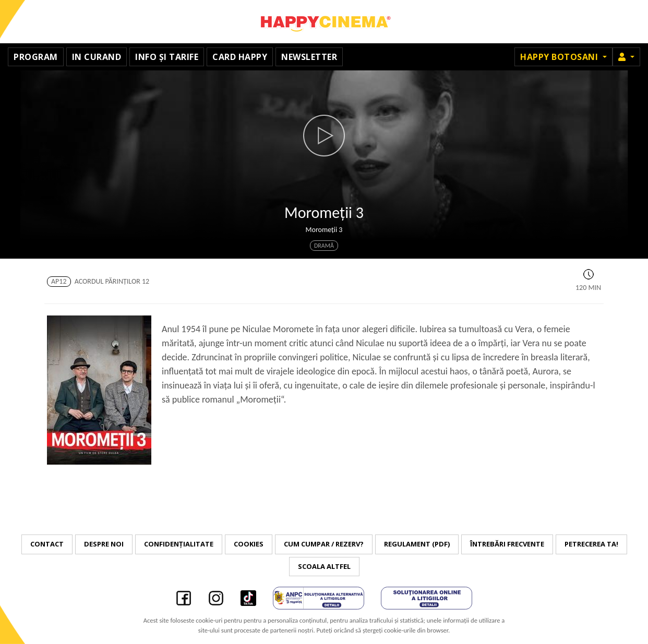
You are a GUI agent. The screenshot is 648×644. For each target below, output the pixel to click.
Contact (47, 544)
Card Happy (240, 57)
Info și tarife (167, 57)
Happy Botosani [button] (560, 57)
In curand (97, 57)
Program (36, 57)
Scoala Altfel (324, 566)
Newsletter (309, 57)
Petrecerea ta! (591, 544)
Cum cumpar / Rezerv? (324, 544)
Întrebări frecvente (507, 544)
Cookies (249, 544)
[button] (626, 57)
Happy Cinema (324, 22)
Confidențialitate (179, 544)
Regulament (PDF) (417, 544)
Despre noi (104, 544)
